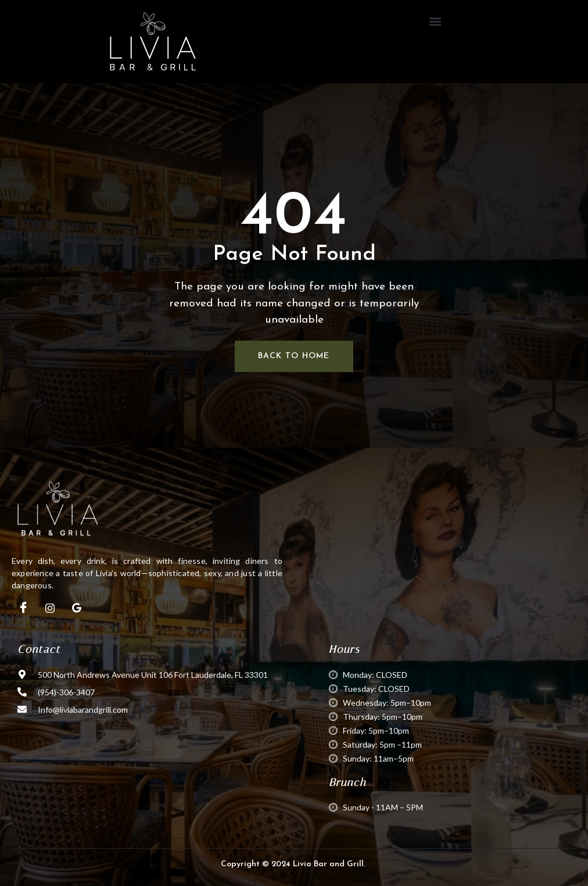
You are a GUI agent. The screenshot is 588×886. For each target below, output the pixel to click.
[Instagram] (50, 608)
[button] (435, 21)
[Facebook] (23, 608)
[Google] (77, 608)
